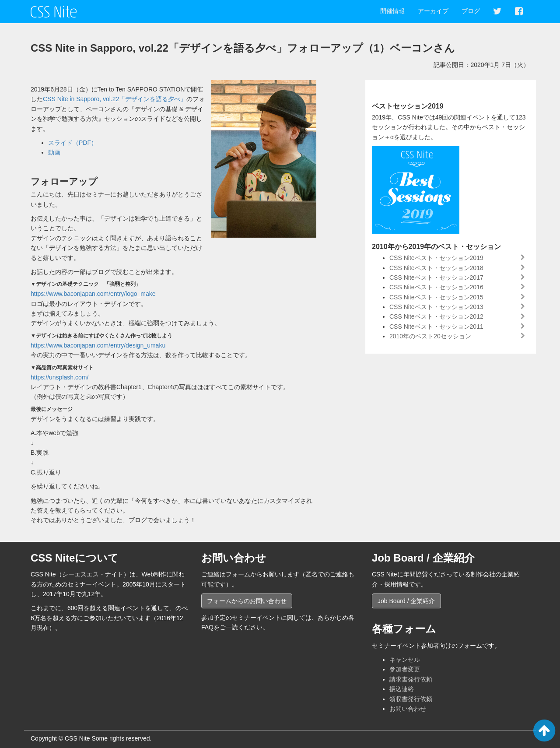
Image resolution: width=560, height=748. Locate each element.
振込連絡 (402, 689)
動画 (54, 152)
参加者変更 (405, 669)
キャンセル (405, 660)
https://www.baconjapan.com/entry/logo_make (93, 294)
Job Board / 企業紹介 (406, 601)
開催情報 (392, 11)
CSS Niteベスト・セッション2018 (436, 268)
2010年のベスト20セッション (430, 336)
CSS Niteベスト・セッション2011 (436, 327)
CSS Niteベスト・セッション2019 (436, 258)
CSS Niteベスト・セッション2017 (436, 277)
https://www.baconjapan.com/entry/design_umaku (98, 345)
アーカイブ (433, 11)
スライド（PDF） (73, 143)
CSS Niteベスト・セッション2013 (436, 307)
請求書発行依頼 (411, 679)
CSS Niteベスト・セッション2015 (436, 297)
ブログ (471, 11)
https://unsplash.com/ (59, 377)
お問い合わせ (408, 709)
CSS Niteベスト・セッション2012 (436, 316)
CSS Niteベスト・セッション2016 (436, 287)
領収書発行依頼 (411, 699)
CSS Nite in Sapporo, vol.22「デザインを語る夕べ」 (115, 99)
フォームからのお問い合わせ (247, 601)
